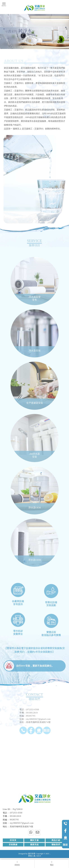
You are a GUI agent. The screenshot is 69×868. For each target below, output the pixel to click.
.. (50, 854)
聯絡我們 (56, 845)
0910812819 (15, 816)
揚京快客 (32, 854)
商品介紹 (56, 840)
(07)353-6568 (16, 813)
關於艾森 (35, 840)
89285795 (14, 820)
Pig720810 (18, 809)
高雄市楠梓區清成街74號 (22, 827)
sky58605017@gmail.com (22, 823)
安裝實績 (13, 845)
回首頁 (13, 840)
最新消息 (35, 845)
